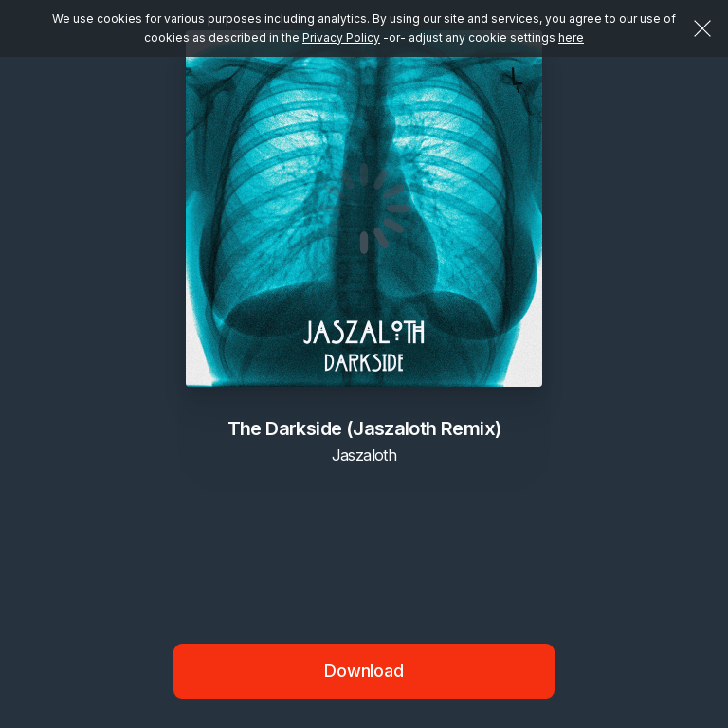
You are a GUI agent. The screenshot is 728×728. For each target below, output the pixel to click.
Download (364, 671)
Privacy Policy (341, 37)
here (571, 37)
